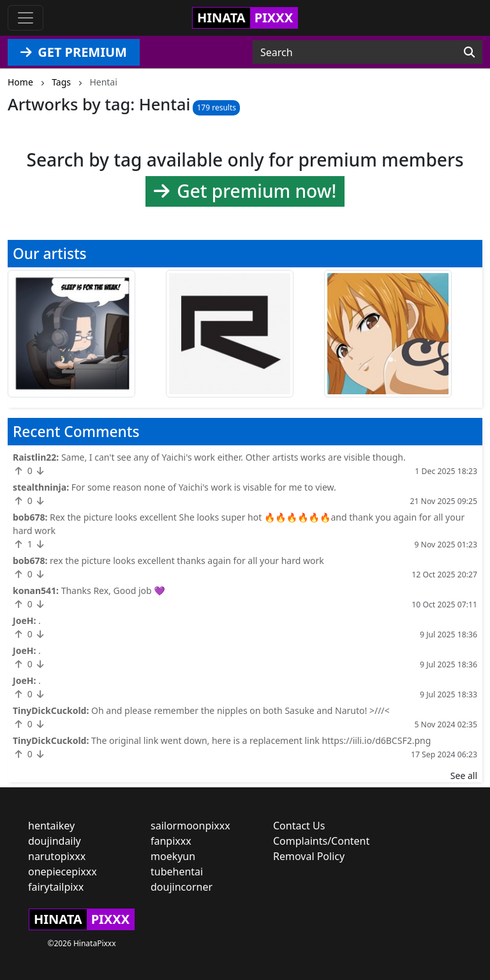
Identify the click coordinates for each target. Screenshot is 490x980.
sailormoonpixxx (190, 826)
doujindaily (55, 841)
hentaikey (51, 826)
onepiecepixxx (63, 872)
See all (464, 776)
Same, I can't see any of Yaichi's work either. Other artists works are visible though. (234, 457)
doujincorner (182, 887)
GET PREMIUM (74, 52)
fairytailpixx (56, 887)
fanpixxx (171, 841)
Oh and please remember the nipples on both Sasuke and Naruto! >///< (241, 710)
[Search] (469, 52)
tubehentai (177, 872)
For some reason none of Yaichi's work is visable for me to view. (204, 487)
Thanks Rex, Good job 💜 (113, 590)
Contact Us (299, 826)
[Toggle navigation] (26, 18)
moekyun (173, 856)
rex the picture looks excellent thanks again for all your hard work (187, 561)
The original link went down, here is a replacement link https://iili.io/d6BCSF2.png (261, 740)
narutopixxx (57, 856)
